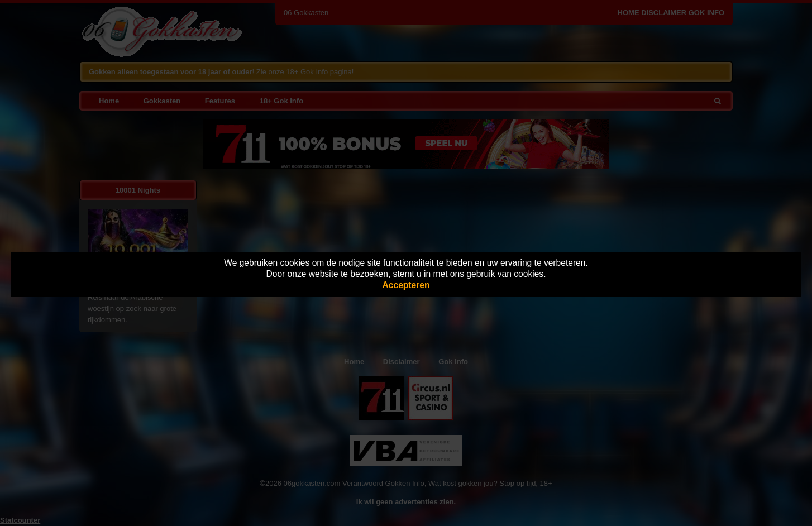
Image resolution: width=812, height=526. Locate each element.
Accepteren (406, 285)
